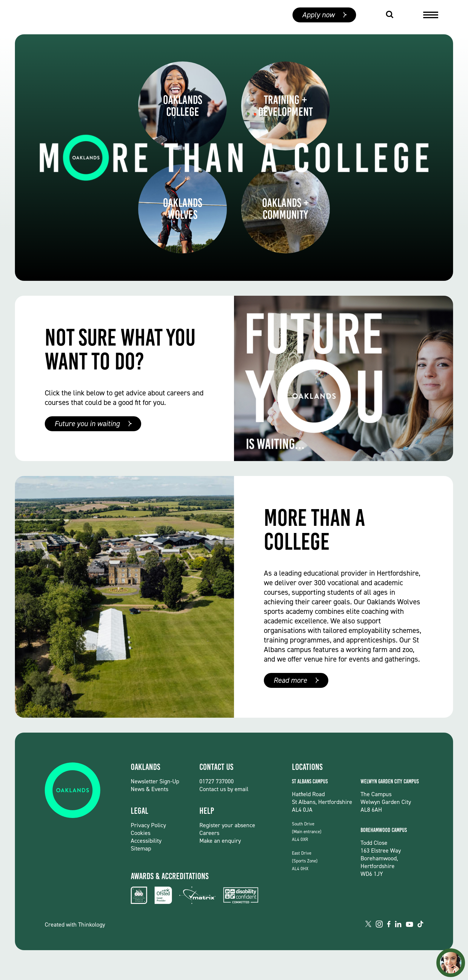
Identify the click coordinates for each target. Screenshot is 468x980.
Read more (290, 680)
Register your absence (227, 825)
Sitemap (141, 848)
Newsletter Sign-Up (155, 781)
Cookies (141, 833)
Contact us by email (224, 789)
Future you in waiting (87, 424)
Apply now (318, 17)
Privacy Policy (148, 825)
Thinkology (92, 924)
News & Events (150, 789)
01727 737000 (217, 781)
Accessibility (146, 841)
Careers (209, 833)
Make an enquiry (220, 841)
